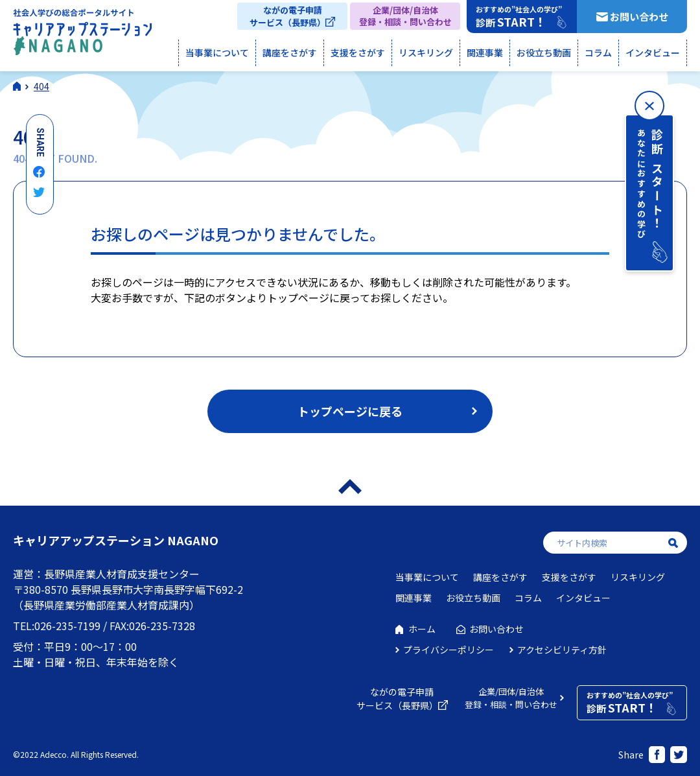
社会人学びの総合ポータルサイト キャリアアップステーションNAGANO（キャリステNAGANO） (82, 35)
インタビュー (653, 53)
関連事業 (485, 53)
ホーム (422, 629)
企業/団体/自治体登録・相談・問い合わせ (405, 16)
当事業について (217, 53)
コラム (598, 53)
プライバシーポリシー (449, 650)
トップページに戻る (350, 411)
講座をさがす (290, 53)
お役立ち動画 (544, 53)
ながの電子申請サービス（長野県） (287, 16)
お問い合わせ (639, 17)
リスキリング (426, 53)
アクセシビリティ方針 (562, 650)
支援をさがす (358, 53)
